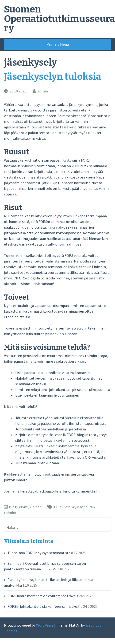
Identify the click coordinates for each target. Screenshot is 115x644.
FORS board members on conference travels (43, 596)
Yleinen (36, 507)
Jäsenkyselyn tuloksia (53, 77)
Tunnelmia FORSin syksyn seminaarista (39, 553)
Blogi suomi (19, 507)
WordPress (45, 625)
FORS (58, 507)
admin (43, 91)
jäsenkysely (73, 507)
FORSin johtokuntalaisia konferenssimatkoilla (45, 606)
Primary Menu (58, 44)
